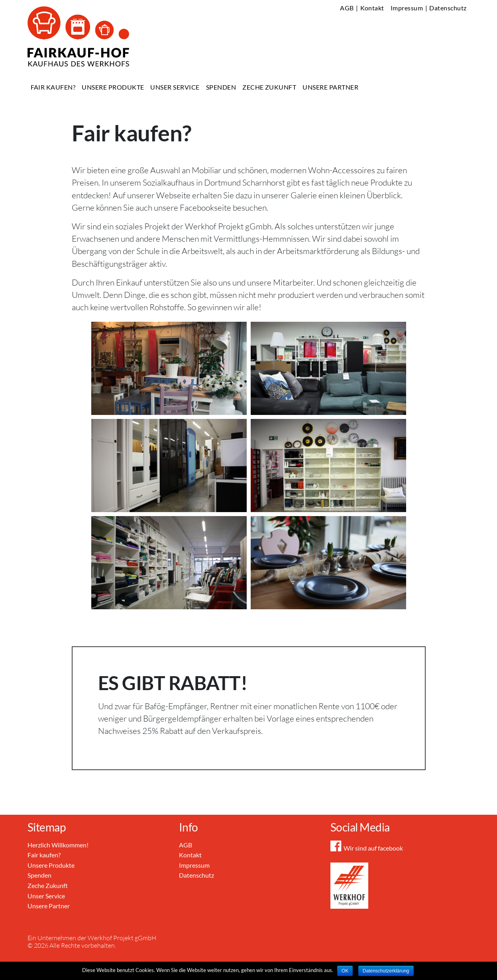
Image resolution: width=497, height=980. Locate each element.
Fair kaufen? (53, 87)
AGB (347, 8)
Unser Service (175, 87)
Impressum (407, 8)
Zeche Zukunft (269, 87)
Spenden (221, 87)
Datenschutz (448, 8)
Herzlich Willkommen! (58, 845)
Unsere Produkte (113, 87)
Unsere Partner (330, 87)
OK (345, 971)
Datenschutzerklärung (386, 971)
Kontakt (372, 8)
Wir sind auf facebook (367, 848)
